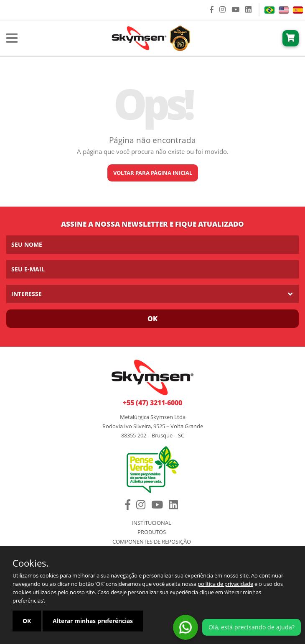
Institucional (151, 523)
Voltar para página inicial (153, 173)
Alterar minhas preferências (93, 621)
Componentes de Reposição (152, 542)
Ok (152, 319)
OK (27, 621)
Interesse (27, 294)
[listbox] (152, 294)
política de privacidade (225, 584)
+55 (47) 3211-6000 (152, 403)
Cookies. (31, 563)
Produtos (152, 532)
